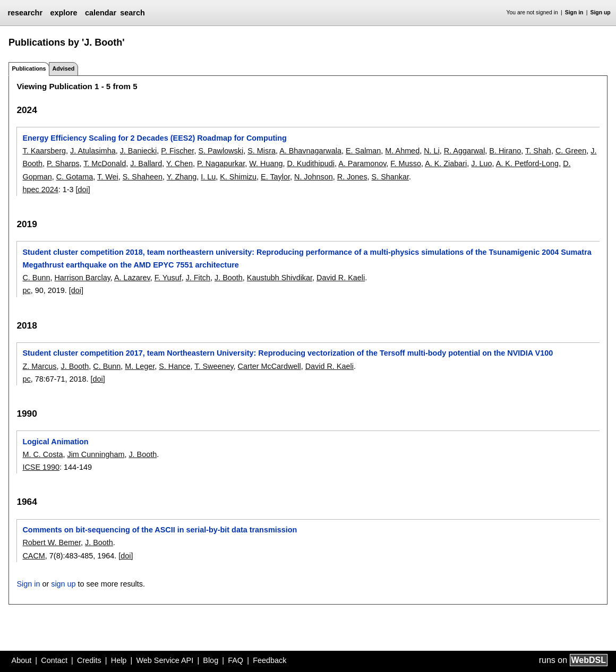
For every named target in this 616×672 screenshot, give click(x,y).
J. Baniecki (139, 151)
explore (63, 13)
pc (26, 290)
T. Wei (108, 177)
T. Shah (538, 151)
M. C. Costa (42, 454)
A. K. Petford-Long (527, 163)
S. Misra (262, 151)
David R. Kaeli (341, 278)
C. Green (571, 151)
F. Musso (406, 163)
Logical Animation (55, 442)
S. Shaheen (143, 177)
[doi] (83, 189)
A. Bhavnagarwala (310, 151)
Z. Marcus (39, 366)
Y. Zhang (182, 177)
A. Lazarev (132, 278)
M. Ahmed (402, 151)
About (22, 660)
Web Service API (165, 660)
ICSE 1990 (41, 467)
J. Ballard (146, 163)
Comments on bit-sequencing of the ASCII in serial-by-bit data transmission (160, 530)
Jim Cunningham (96, 454)
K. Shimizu (238, 177)
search (132, 13)
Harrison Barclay (82, 278)
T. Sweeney (214, 366)
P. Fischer (177, 151)
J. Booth (229, 278)
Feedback (269, 660)
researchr (25, 13)
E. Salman (363, 151)
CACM (33, 556)
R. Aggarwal (465, 151)
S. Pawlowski (221, 151)
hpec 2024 (40, 189)
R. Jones (352, 177)
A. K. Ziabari (446, 163)
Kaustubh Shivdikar (280, 278)
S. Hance (174, 366)
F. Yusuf (168, 278)
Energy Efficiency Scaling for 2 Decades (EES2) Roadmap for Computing (154, 138)
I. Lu (208, 177)
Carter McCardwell (269, 366)
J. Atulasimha (93, 151)
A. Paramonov (362, 163)
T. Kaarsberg (44, 151)
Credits (89, 660)
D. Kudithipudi (311, 163)
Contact (54, 660)
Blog (211, 660)
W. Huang (266, 163)
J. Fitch (198, 278)
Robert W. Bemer (52, 542)
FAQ (236, 660)
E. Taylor (275, 177)
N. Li (432, 151)
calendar (101, 13)
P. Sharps (63, 163)
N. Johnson (314, 177)
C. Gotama (75, 177)
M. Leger (140, 366)
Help (119, 660)
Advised (63, 68)
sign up (63, 584)
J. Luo (481, 163)
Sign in (574, 12)
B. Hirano (505, 151)
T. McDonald (105, 163)
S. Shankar (390, 177)
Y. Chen (179, 163)
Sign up (601, 12)
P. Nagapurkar (221, 163)
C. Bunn (36, 278)
